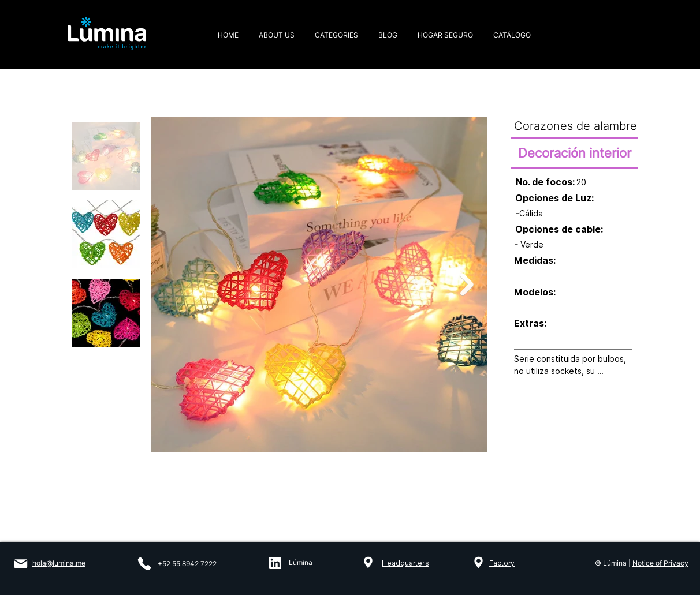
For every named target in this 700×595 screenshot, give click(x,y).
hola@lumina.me (59, 563)
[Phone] (144, 564)
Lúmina (301, 562)
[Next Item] (467, 285)
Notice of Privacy (660, 563)
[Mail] (21, 564)
